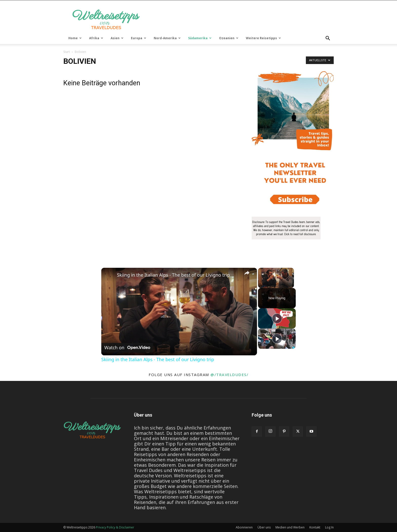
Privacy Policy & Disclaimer (115, 527)
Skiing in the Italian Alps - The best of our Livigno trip (173, 275)
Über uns (264, 527)
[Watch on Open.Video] (127, 348)
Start (67, 52)
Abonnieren (244, 527)
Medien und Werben (290, 527)
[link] (109, 276)
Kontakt (315, 527)
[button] (328, 38)
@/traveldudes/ (229, 375)
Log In (329, 527)
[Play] (277, 318)
